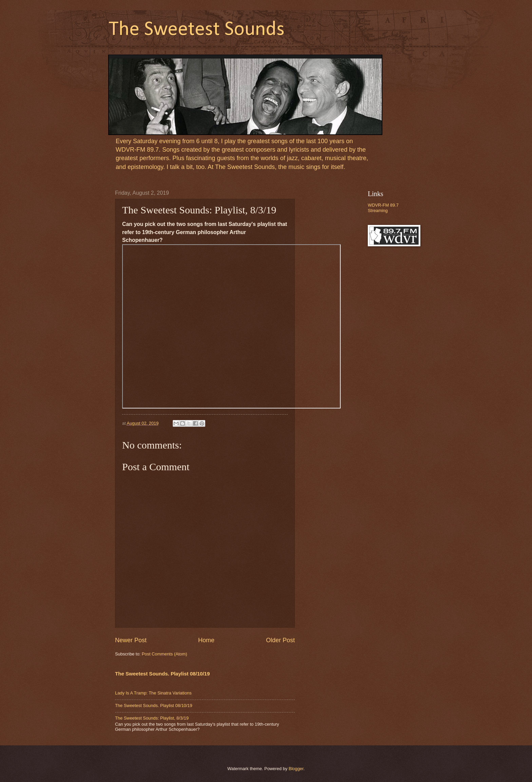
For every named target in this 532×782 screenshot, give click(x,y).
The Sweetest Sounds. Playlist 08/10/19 (162, 674)
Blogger (296, 769)
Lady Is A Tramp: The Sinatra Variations (153, 693)
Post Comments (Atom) (165, 654)
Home (206, 640)
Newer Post (131, 640)
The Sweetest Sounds (197, 30)
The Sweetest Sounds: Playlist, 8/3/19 (152, 718)
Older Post (280, 640)
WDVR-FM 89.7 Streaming (383, 208)
